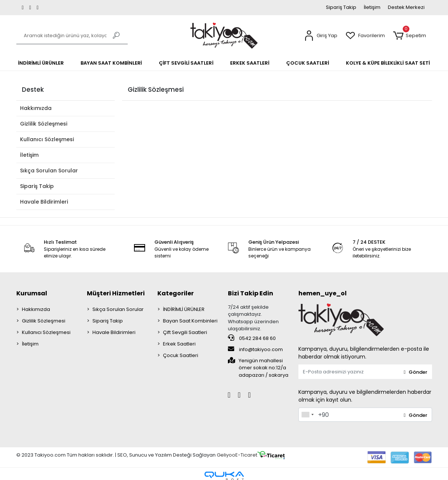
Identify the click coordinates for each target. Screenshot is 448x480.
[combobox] (307, 415)
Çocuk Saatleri (181, 355)
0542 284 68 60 (252, 338)
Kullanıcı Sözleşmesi (47, 139)
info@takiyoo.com (255, 349)
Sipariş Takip (341, 7)
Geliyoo (226, 455)
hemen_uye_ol (323, 293)
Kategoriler (176, 293)
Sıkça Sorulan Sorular (49, 171)
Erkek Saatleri (179, 344)
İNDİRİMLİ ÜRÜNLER (184, 309)
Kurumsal (32, 293)
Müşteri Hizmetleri (116, 293)
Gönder (416, 372)
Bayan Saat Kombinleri (190, 321)
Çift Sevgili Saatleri (185, 332)
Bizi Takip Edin (251, 293)
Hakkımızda (36, 108)
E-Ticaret (246, 455)
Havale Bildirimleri (44, 202)
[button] (321, 36)
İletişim (372, 7)
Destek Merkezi (406, 7)
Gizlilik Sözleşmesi (44, 124)
